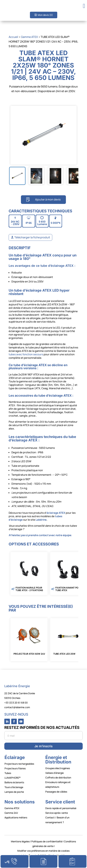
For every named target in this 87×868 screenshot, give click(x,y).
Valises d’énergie (54, 773)
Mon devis (45, 15)
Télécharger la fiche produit (32, 237)
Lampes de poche (14, 792)
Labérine (41, 520)
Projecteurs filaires (15, 768)
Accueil (13, 37)
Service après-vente (57, 813)
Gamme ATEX (29, 37)
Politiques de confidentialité (47, 841)
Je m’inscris (43, 746)
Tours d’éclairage (14, 787)
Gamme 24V (11, 813)
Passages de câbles (56, 792)
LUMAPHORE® (13, 778)
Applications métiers (16, 817)
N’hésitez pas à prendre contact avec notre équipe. (40, 535)
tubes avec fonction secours (26, 354)
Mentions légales (20, 841)
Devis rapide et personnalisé (61, 808)
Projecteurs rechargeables (19, 764)
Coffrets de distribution (58, 777)
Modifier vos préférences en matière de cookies (43, 851)
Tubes (8, 773)
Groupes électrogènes (58, 768)
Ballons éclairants (14, 782)
